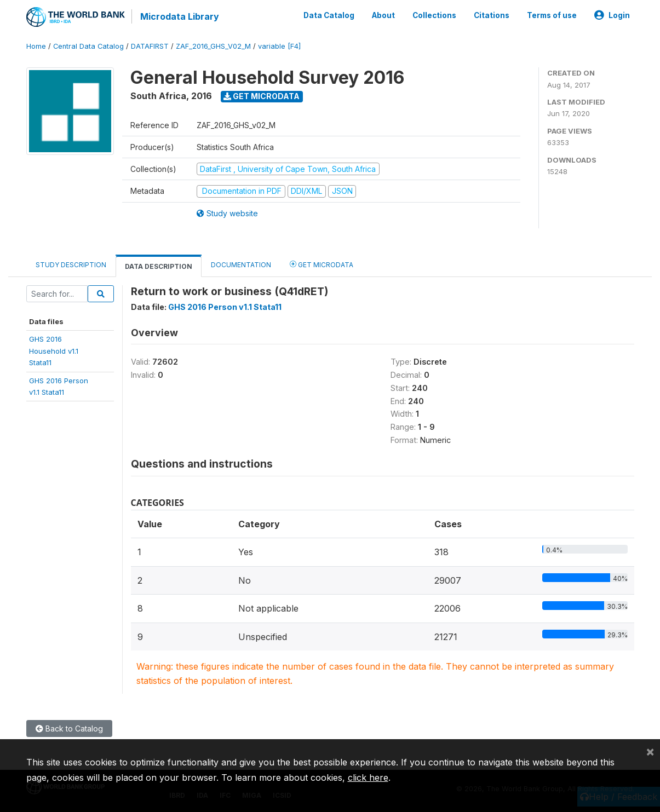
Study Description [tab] (71, 265)
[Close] (650, 751)
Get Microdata (262, 96)
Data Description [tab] (159, 266)
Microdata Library (180, 16)
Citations (492, 15)
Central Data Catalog (88, 46)
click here (368, 778)
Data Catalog (329, 15)
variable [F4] (279, 46)
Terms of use (552, 15)
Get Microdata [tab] (322, 264)
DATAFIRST (150, 46)
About (383, 15)
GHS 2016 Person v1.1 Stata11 (225, 307)
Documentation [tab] (241, 265)
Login (612, 15)
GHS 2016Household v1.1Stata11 (54, 351)
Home (36, 46)
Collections (434, 15)
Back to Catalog (69, 729)
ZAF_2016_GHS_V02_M (213, 46)
